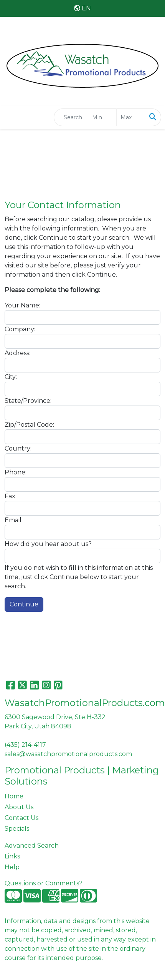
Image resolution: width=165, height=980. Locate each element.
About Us (19, 807)
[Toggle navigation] (12, 117)
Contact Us (21, 818)
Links (12, 856)
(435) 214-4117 (25, 745)
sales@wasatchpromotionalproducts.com (68, 754)
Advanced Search (32, 846)
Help (12, 867)
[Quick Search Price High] (131, 117)
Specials (17, 829)
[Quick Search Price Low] (102, 117)
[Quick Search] (71, 117)
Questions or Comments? (44, 883)
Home (14, 796)
